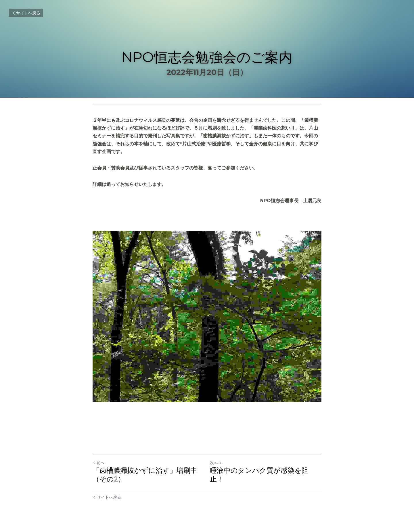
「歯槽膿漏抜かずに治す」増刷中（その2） (145, 475)
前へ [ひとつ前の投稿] (99, 463)
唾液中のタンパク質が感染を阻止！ (259, 475)
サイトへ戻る (26, 13)
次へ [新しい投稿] (216, 463)
